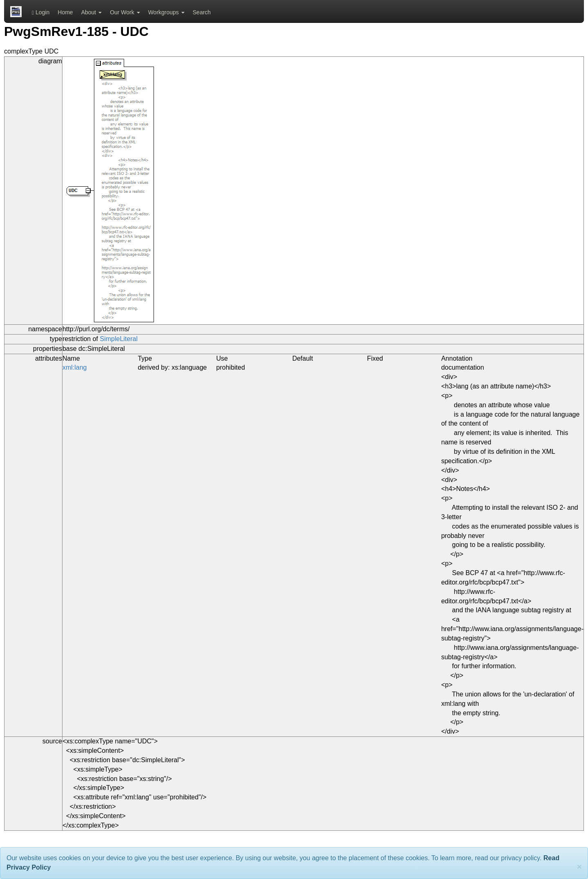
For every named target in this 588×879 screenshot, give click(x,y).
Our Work (125, 12)
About (91, 12)
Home (65, 12)
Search (202, 12)
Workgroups (166, 12)
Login (41, 12)
